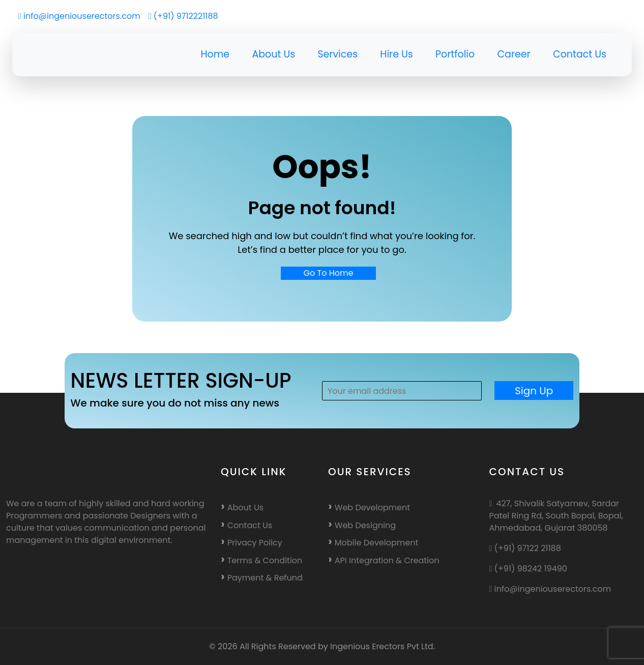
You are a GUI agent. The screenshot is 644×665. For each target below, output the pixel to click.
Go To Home (329, 273)
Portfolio (455, 54)
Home (215, 54)
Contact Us (580, 54)
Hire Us (397, 54)
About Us (273, 54)
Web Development (372, 508)
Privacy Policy (255, 543)
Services (338, 54)
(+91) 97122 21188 (525, 548)
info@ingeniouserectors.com (79, 16)
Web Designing (365, 525)
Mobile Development (376, 543)
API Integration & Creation (387, 560)
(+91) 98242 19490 (528, 569)
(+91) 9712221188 (183, 16)
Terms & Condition (265, 560)
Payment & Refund (265, 578)
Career (514, 54)
